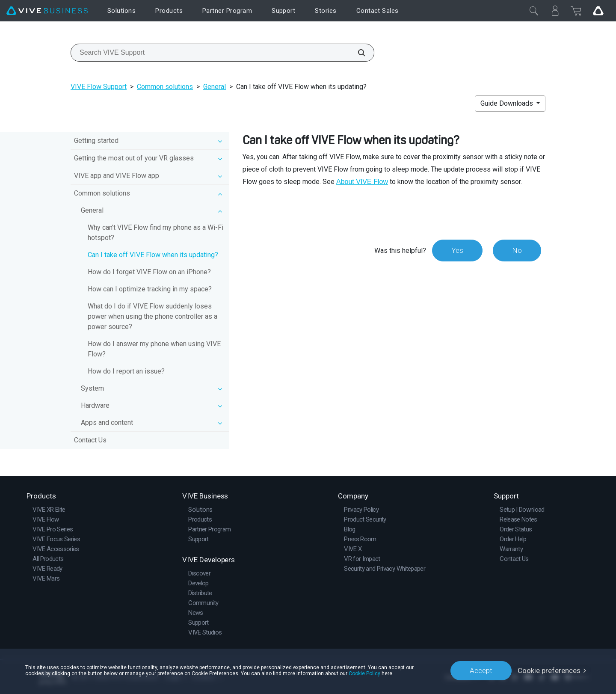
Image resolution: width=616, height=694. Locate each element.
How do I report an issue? (126, 371)
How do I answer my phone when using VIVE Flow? (154, 349)
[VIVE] (47, 11)
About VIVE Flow (362, 182)
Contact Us (90, 440)
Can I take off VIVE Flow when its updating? (153, 255)
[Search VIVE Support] (357, 53)
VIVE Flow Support (99, 87)
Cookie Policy (364, 673)
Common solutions (165, 87)
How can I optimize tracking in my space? (150, 289)
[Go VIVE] (598, 11)
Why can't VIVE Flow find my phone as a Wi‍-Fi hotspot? (155, 233)
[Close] (534, 11)
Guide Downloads (508, 103)
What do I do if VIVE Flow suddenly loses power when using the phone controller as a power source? (153, 316)
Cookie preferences (549, 670)
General (215, 87)
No (517, 250)
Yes (457, 250)
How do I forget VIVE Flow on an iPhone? (149, 272)
